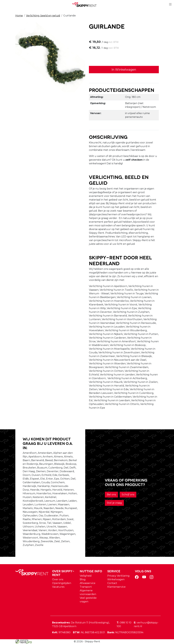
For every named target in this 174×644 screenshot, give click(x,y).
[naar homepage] (86, 4)
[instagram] (152, 578)
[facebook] (137, 578)
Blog (83, 579)
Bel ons (111, 495)
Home (19, 16)
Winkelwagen (116, 579)
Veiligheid (86, 576)
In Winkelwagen (124, 70)
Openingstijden (62, 583)
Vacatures (58, 587)
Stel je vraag (114, 503)
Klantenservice (116, 587)
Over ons (58, 579)
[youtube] (145, 578)
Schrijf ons (128, 495)
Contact (112, 583)
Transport (86, 587)
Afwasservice (88, 583)
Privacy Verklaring (118, 576)
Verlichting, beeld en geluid (43, 16)
